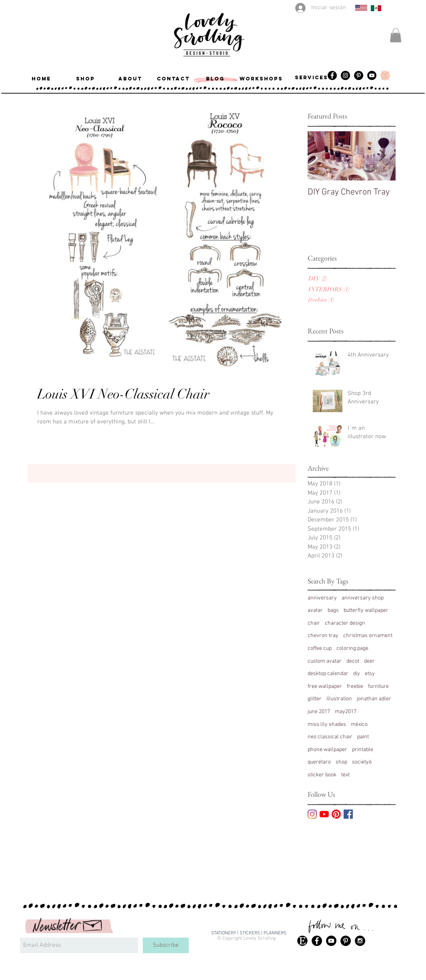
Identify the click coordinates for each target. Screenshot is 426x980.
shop (341, 762)
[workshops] (261, 79)
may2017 (346, 712)
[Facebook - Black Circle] (317, 941)
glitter (315, 699)
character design (345, 623)
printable (363, 750)
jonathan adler (374, 699)
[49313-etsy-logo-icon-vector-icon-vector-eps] (302, 941)
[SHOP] (85, 79)
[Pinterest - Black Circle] (346, 941)
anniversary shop (363, 598)
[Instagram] (312, 814)
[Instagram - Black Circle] (345, 75)
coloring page (352, 648)
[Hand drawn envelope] (93, 924)
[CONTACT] (173, 79)
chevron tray (323, 636)
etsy (370, 674)
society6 (362, 762)
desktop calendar (328, 674)
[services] (311, 78)
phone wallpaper (327, 750)
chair (314, 623)
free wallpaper (325, 686)
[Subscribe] (166, 945)
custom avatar (325, 661)
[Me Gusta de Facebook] (393, 940)
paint (363, 737)
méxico (359, 724)
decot (353, 661)
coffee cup (320, 648)
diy (357, 674)
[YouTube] (372, 75)
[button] (396, 35)
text (345, 775)
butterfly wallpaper (366, 610)
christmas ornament (368, 636)
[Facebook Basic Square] (348, 814)
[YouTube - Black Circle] (331, 941)
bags (333, 610)
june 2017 (319, 712)
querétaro (319, 762)
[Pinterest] (359, 75)
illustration (339, 699)
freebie (355, 686)
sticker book (322, 775)
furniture (378, 686)
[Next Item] (383, 156)
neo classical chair (330, 737)
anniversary (322, 598)
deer (369, 661)
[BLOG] (215, 79)
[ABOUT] (131, 79)
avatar (315, 610)
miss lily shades (327, 724)
